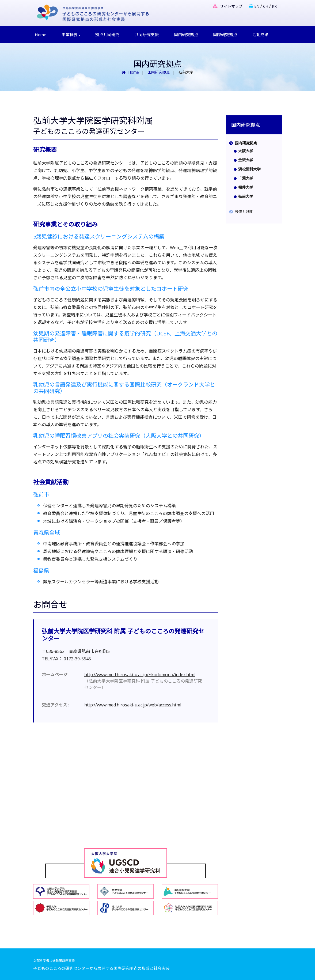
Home (41, 35)
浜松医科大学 (249, 169)
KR (274, 6)
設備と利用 (244, 212)
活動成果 (260, 35)
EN (257, 6)
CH (266, 6)
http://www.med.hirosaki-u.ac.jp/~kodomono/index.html (140, 675)
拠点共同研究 (107, 35)
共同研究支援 (147, 35)
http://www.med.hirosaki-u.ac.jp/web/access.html (133, 705)
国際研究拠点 (225, 35)
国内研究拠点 (186, 35)
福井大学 (246, 187)
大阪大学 (246, 151)
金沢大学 (246, 160)
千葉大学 (246, 178)
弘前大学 (246, 196)
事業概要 (71, 35)
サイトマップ (228, 6)
